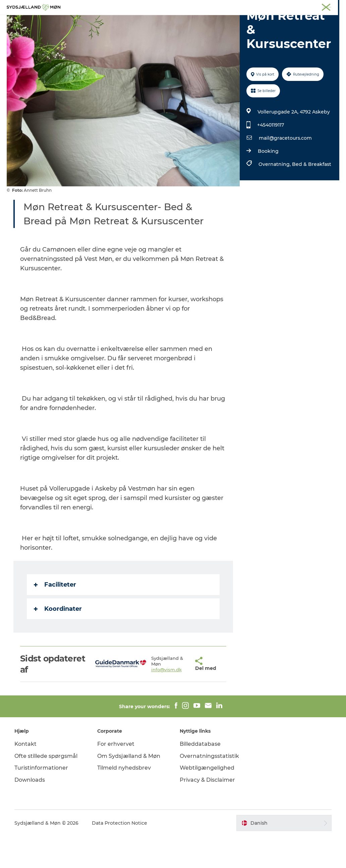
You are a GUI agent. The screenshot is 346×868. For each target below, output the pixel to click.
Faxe (271, 6)
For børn (157, 22)
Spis (245, 22)
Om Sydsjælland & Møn (129, 788)
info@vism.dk (152, 701)
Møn (179, 6)
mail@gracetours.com (285, 170)
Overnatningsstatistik (209, 788)
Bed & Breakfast (311, 196)
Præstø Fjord (247, 6)
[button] (178, 696)
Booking (268, 183)
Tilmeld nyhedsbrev (124, 800)
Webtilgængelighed (207, 800)
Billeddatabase (200, 776)
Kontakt (26, 776)
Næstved (199, 6)
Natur (128, 22)
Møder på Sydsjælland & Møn (311, 6)
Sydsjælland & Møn (149, 6)
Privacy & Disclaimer (207, 812)
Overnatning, (275, 196)
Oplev (104, 22)
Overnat (219, 22)
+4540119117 (270, 157)
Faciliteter (55, 616)
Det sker (188, 22)
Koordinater (58, 641)
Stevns (221, 6)
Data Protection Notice (120, 855)
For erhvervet (116, 776)
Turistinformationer (42, 800)
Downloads (30, 812)
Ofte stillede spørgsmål (46, 788)
